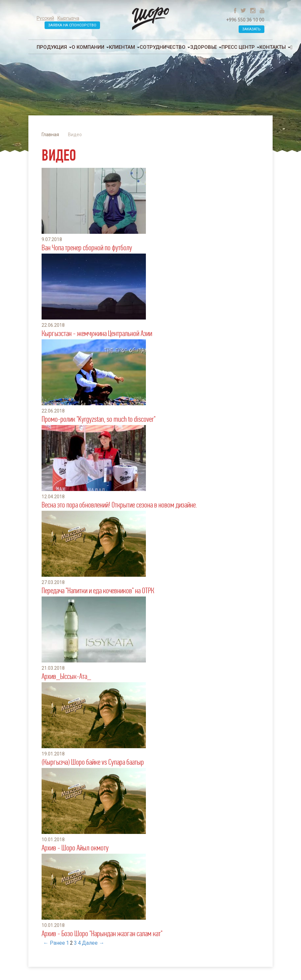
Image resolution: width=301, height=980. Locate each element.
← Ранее (54, 943)
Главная (50, 135)
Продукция (54, 47)
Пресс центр (240, 47)
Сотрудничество (165, 47)
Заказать (251, 29)
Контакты (275, 47)
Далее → (93, 943)
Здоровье (206, 47)
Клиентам (124, 47)
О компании (90, 47)
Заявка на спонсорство (72, 25)
